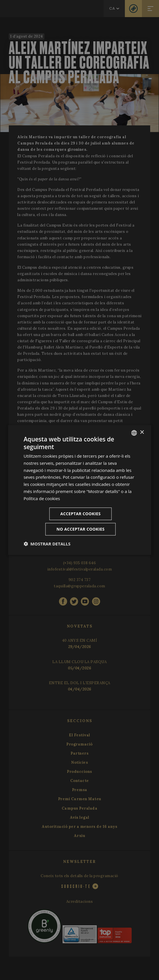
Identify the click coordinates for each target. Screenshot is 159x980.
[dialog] (79, 490)
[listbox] (134, 433)
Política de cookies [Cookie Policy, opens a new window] (42, 498)
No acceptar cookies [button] (80, 529)
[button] (47, 544)
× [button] (142, 432)
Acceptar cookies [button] (80, 514)
